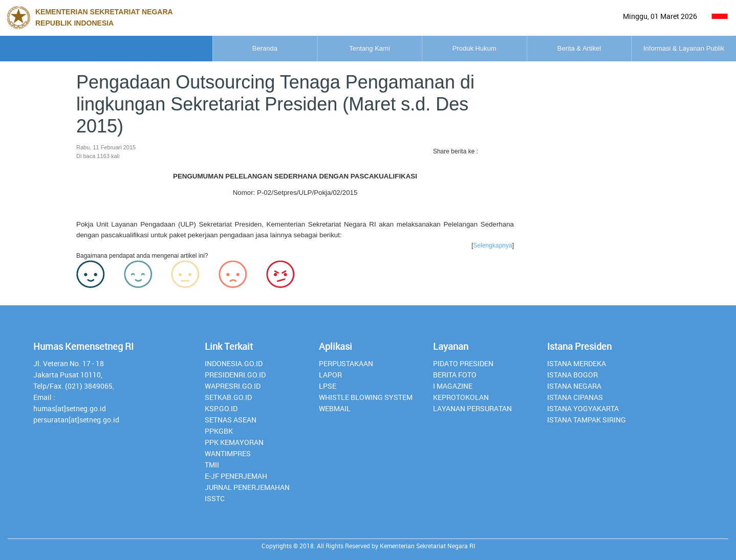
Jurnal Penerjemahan (247, 487)
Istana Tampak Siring (587, 420)
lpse (328, 386)
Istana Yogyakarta (583, 408)
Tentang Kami (221, 48)
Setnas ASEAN (231, 420)
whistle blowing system (366, 397)
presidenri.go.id (235, 375)
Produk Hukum (368, 48)
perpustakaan (346, 363)
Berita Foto (455, 375)
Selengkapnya (493, 245)
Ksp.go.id (221, 408)
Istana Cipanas (575, 397)
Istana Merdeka (577, 363)
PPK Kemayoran (234, 442)
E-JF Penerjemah (236, 476)
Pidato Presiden (463, 363)
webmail (335, 408)
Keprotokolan (461, 397)
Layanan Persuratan (472, 408)
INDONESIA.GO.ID (234, 363)
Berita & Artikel (515, 48)
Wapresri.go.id (233, 386)
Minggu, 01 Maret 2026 (660, 16)
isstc (215, 498)
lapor (330, 375)
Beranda (74, 48)
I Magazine (453, 386)
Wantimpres (228, 453)
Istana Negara (574, 386)
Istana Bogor (572, 375)
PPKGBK (219, 431)
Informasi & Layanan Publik (663, 48)
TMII (212, 465)
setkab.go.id (228, 397)
